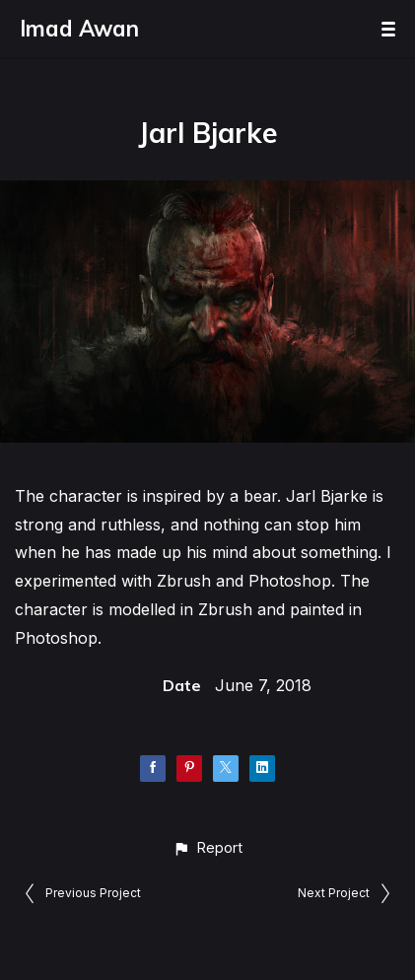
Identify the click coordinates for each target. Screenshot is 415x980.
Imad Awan (79, 29)
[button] (207, 847)
